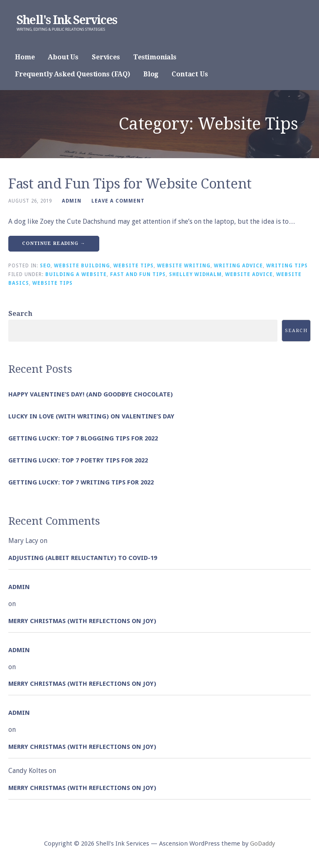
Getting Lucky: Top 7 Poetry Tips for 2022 (78, 460)
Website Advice (249, 274)
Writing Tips (287, 266)
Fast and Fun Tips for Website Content (130, 184)
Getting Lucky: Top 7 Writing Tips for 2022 (81, 482)
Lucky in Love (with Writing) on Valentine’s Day (91, 416)
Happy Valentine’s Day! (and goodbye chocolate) (91, 394)
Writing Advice (238, 266)
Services (106, 57)
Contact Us (190, 74)
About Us (63, 57)
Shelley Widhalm (195, 274)
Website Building (82, 266)
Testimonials (155, 57)
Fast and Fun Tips (138, 274)
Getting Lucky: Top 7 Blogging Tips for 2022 (83, 438)
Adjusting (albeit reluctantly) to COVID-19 (83, 558)
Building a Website (76, 274)
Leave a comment (118, 201)
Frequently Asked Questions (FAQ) (72, 74)
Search (20, 314)
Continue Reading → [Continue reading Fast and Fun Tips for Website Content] (54, 243)
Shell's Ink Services (67, 20)
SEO (45, 266)
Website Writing (184, 266)
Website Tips (134, 266)
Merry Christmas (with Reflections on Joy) (82, 621)
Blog (151, 74)
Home (25, 57)
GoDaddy (263, 844)
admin (72, 201)
